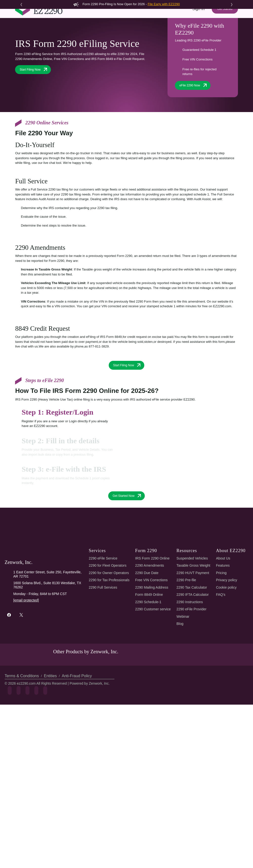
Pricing (141, 34)
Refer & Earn (224, 34)
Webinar (183, 668)
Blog (180, 675)
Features (120, 34)
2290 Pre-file (187, 631)
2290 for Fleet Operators (108, 617)
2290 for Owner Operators (110, 624)
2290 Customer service (154, 660)
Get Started (225, 18)
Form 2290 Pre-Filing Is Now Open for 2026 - (127, 4)
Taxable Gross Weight (194, 617)
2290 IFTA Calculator (194, 646)
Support (200, 34)
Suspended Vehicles (193, 609)
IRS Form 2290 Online (153, 609)
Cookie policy (227, 639)
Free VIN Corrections (152, 631)
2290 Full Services (103, 639)
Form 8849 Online (150, 646)
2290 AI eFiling (92, 34)
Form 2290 (62, 34)
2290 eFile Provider (192, 660)
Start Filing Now (34, 111)
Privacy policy (227, 631)
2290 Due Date (148, 624)
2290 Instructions (191, 653)
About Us (223, 609)
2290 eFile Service (103, 609)
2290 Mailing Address (153, 639)
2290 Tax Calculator (193, 639)
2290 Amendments (150, 617)
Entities (50, 737)
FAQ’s (221, 646)
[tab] (67, 471)
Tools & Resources (168, 34)
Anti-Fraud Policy (75, 737)
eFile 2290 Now (194, 127)
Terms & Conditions (22, 737)
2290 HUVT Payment (193, 624)
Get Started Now (128, 547)
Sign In (199, 18)
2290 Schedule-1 (149, 653)
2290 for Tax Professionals (110, 631)
